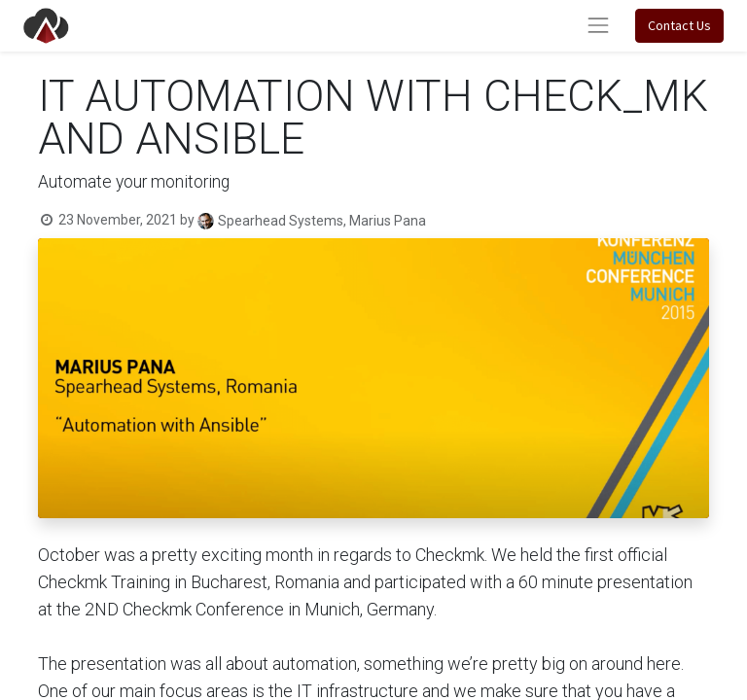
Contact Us (679, 25)
